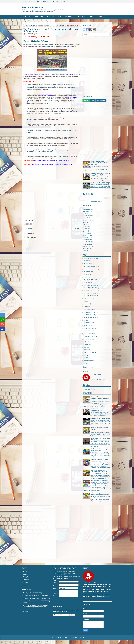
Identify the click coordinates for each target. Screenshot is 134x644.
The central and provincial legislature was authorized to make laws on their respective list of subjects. (52, 87)
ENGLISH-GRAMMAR (89, 280)
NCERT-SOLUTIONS (89, 352)
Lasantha (64, 642)
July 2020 (85, 251)
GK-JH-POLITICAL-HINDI (90, 296)
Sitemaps (64, 2)
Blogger (100, 202)
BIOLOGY (86, 261)
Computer (94, 16)
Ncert (61, 16)
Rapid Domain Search (89, 642)
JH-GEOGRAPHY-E (89, 315)
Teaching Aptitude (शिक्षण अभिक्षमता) (33, 593)
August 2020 (86, 248)
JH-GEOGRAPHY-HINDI (90, 318)
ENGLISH (86, 277)
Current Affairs (40, 16)
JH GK (102, 16)
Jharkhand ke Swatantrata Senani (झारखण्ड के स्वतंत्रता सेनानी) (100, 174)
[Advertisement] (52, 180)
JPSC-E (35, 25)
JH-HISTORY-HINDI (89, 328)
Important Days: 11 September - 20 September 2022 (37, 595)
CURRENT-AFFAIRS (89, 272)
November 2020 (87, 242)
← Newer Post (28, 228)
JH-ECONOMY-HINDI (89, 309)
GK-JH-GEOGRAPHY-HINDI (91, 288)
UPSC (85, 363)
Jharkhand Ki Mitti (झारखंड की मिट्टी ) (100, 183)
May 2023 (85, 214)
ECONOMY (86, 274)
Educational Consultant (33, 7)
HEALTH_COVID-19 (89, 299)
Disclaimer (56, 2)
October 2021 (86, 218)
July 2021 (85, 224)
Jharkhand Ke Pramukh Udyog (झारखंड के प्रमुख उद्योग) (99, 450)
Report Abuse (88, 367)
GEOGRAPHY (87, 282)
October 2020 (86, 244)
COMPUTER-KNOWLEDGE (91, 266)
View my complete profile (98, 379)
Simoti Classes (97, 375)
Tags (93, 101)
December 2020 (87, 240)
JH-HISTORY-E (87, 323)
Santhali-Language (89, 361)
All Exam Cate (52, 16)
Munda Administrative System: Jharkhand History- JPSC (99, 460)
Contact (37, 2)
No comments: (40, 34)
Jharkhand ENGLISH (71, 16)
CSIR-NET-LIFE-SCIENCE (90, 269)
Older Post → (77, 228)
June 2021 (85, 227)
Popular (86, 101)
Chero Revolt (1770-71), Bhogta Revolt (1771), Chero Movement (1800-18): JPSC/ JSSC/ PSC (100, 482)
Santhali (27, 20)
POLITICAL (86, 358)
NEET (31, 16)
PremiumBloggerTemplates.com (75, 642)
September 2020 (87, 246)
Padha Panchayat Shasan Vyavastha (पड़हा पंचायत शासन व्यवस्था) (100, 494)
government (50, 47)
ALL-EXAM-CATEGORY (90, 258)
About (31, 2)
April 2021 (85, 231)
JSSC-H (86, 350)
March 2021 (86, 233)
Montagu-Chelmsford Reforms (36, 41)
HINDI (85, 301)
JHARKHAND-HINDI (89, 339)
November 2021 (87, 216)
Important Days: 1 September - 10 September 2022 (37, 598)
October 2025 (86, 211)
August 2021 (86, 222)
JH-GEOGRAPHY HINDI (90, 312)
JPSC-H (86, 344)
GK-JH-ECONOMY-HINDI (90, 285)
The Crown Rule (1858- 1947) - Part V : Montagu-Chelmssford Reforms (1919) (51, 30)
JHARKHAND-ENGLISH (90, 336)
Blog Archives (101, 101)
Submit (61, 601)
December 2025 (87, 209)
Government (45, 45)
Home (25, 2)
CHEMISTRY (87, 264)
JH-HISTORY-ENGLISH (90, 326)
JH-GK (85, 320)
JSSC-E (86, 347)
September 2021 (87, 220)
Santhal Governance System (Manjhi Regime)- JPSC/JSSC (99, 471)
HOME (30, 25)
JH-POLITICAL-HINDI (89, 334)
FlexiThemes (48, 642)
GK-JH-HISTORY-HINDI (90, 293)
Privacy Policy (46, 2)
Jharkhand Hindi (83, 16)
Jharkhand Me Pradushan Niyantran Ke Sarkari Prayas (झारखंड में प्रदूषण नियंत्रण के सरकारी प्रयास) (36, 606)
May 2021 (85, 229)
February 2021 (86, 235)
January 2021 (86, 238)
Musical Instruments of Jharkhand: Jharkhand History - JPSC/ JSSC (100, 163)
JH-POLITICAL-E (88, 331)
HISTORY (86, 304)
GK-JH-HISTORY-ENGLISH (91, 291)
